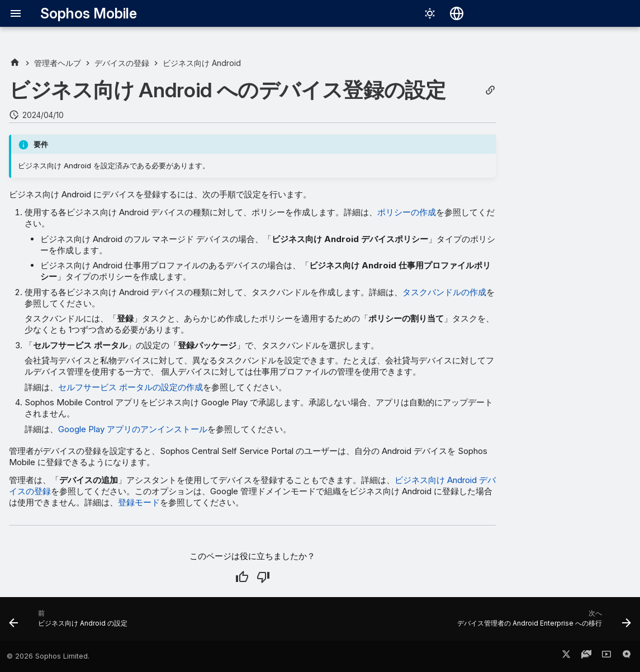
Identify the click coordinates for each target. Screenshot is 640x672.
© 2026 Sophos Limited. (48, 656)
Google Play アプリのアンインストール (133, 429)
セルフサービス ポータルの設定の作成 (131, 387)
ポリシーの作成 (407, 212)
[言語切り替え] (457, 13)
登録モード (139, 502)
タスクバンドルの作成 (444, 292)
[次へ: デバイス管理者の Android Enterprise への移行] (542, 622)
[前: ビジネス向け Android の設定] (71, 622)
